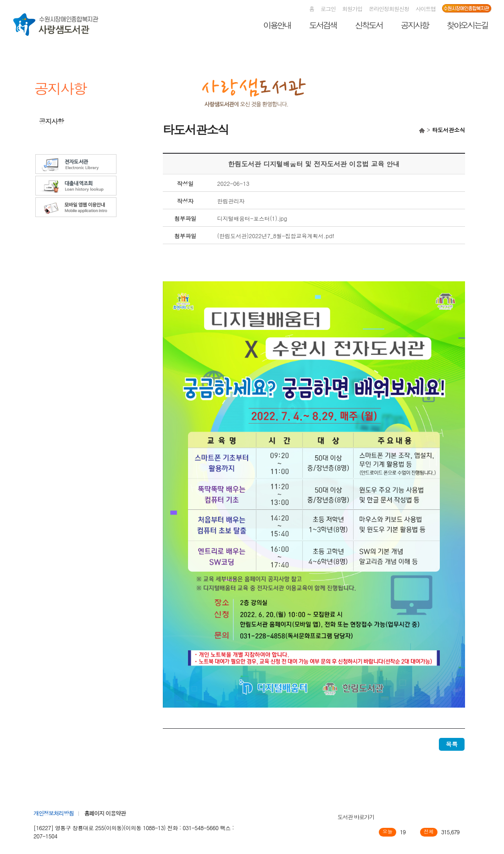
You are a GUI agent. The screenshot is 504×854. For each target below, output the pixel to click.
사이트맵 (426, 8)
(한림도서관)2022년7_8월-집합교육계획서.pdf (276, 236)
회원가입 (352, 8)
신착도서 (369, 25)
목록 (452, 744)
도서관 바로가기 (356, 817)
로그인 (328, 8)
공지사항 (415, 25)
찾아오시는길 (467, 25)
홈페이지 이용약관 (105, 813)
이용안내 (277, 25)
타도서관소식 (57, 134)
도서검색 (323, 25)
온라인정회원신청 (389, 8)
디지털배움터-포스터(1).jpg (252, 218)
